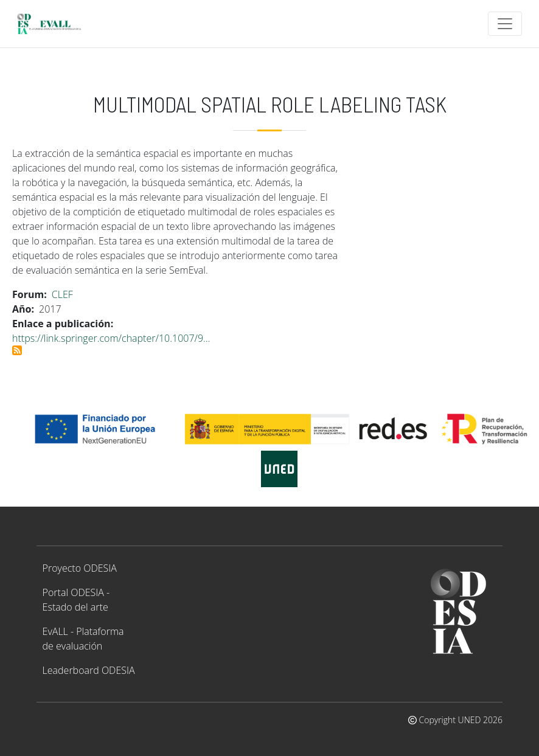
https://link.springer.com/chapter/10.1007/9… (111, 338)
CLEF (62, 294)
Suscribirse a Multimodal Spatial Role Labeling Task (17, 350)
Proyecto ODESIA (80, 568)
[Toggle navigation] (505, 24)
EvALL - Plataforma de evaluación (83, 639)
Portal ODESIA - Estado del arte (76, 600)
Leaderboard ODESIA (89, 670)
